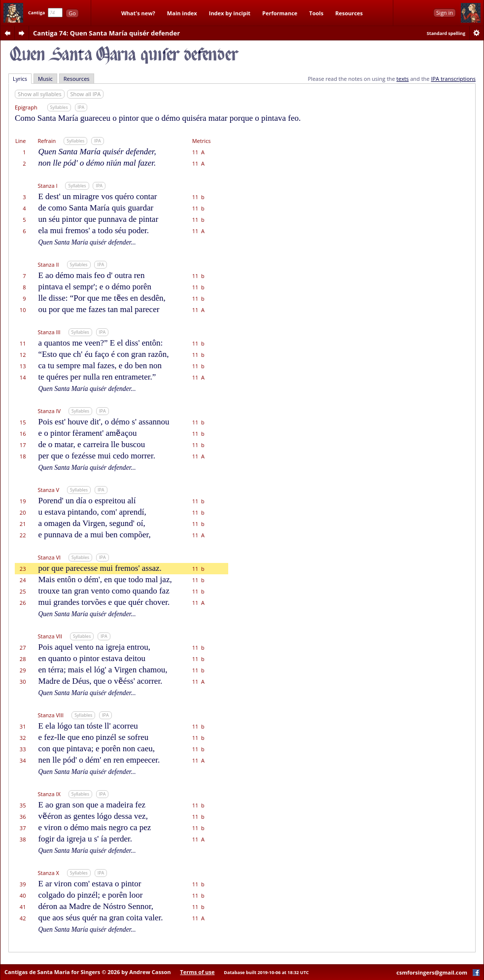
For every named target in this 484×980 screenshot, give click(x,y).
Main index (182, 13)
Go (72, 13)
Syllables (59, 107)
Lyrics (20, 79)
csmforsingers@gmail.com (432, 972)
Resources (349, 13)
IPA (81, 107)
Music (45, 79)
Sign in (445, 13)
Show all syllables (40, 94)
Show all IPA (85, 94)
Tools (316, 13)
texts (402, 79)
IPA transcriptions (453, 79)
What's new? (138, 13)
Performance (280, 13)
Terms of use (197, 972)
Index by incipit (230, 13)
